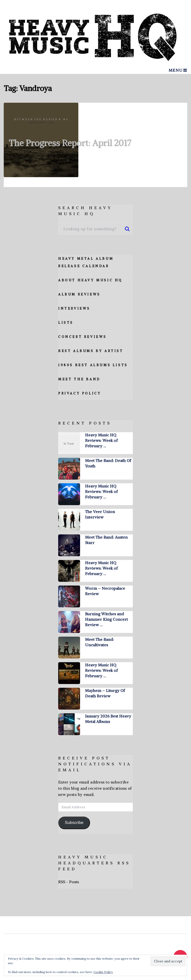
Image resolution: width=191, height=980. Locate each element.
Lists (66, 323)
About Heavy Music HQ (90, 280)
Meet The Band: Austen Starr (106, 540)
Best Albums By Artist (91, 351)
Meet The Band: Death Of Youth (108, 463)
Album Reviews (79, 294)
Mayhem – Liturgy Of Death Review (105, 693)
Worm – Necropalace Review (105, 591)
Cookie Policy (103, 972)
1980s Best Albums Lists (93, 365)
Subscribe (74, 823)
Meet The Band (79, 379)
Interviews (74, 309)
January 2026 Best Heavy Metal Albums (108, 719)
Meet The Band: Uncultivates (99, 642)
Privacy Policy (80, 393)
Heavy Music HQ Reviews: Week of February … (101, 440)
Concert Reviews (82, 337)
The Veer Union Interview (100, 514)
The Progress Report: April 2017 (70, 143)
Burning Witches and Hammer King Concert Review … (106, 619)
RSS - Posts (69, 882)
